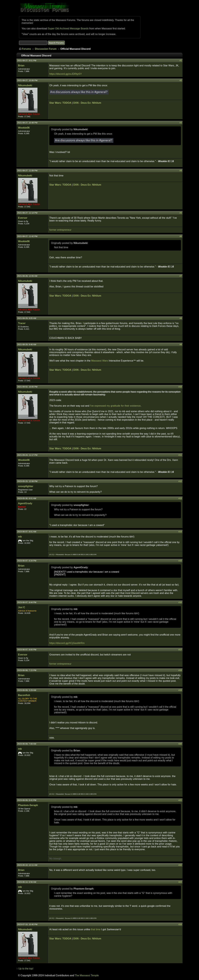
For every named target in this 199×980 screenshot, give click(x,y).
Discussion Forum (46, 49)
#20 (180, 744)
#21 (180, 800)
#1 (180, 61)
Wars (105, 361)
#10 (180, 387)
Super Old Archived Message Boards (68, 29)
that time (96, 929)
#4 (180, 171)
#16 (180, 602)
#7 (180, 276)
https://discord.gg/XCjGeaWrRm (67, 643)
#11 (180, 455)
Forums (27, 49)
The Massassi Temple (87, 975)
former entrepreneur (60, 230)
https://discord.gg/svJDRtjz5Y (66, 74)
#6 (180, 236)
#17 (180, 650)
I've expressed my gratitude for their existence (115, 406)
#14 (180, 532)
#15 (180, 561)
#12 (180, 481)
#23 (180, 882)
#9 (180, 345)
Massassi (96, 361)
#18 (180, 670)
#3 (180, 123)
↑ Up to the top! (25, 969)
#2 (180, 80)
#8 (180, 318)
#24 (180, 924)
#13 (180, 498)
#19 (180, 690)
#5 (180, 213)
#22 (180, 865)
